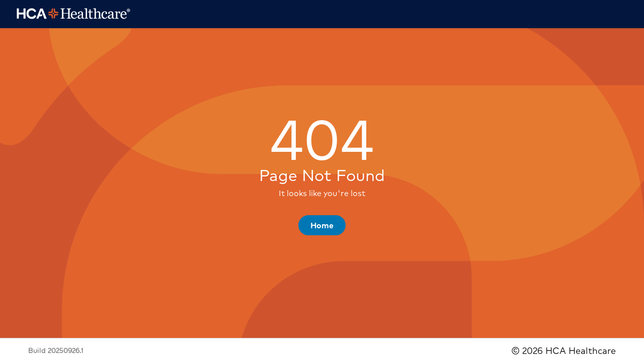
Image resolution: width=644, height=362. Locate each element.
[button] (322, 225)
